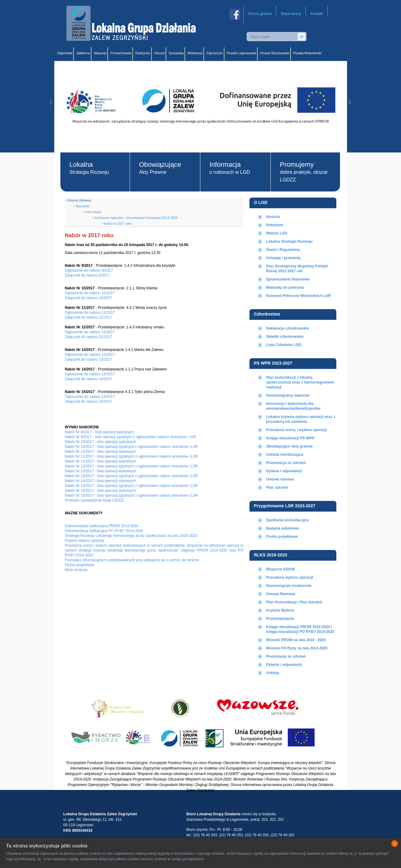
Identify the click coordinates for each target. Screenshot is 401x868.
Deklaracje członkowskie (288, 328)
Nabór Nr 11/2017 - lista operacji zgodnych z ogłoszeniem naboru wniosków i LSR (131, 456)
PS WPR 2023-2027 (273, 363)
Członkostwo (267, 314)
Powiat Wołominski (307, 53)
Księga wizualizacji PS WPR (290, 438)
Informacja (93, 212)
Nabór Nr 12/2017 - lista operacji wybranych (100, 461)
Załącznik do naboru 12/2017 (89, 337)
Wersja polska (319, 37)
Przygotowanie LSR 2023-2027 (285, 506)
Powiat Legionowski (242, 53)
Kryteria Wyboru (280, 610)
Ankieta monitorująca (285, 455)
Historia (273, 217)
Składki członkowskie (285, 337)
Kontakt (317, 14)
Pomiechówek (121, 53)
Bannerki (83, 206)
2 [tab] (173, 146)
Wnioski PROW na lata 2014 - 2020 (296, 640)
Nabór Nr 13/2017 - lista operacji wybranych (100, 471)
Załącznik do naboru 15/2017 (89, 402)
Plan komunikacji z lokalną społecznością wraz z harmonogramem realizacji (300, 382)
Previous (51, 102)
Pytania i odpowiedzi (284, 471)
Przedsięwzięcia (280, 619)
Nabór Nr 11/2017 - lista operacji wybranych (100, 452)
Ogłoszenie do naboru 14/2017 (90, 374)
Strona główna (260, 14)
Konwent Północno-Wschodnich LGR (299, 296)
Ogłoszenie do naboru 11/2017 (90, 313)
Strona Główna (79, 200)
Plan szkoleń (277, 488)
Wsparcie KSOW (281, 569)
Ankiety (273, 673)
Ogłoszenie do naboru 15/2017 (90, 397)
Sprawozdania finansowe (288, 279)
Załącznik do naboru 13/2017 (89, 359)
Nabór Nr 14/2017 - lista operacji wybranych (100, 481)
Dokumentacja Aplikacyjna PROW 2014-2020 (102, 526)
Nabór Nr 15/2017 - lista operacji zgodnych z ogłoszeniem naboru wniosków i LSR (131, 495)
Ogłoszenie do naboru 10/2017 (90, 293)
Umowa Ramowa (281, 594)
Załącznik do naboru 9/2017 (88, 275)
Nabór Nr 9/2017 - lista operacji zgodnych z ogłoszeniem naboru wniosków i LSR (131, 437)
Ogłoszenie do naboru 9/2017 (89, 270)
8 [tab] (228, 146)
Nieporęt (100, 53)
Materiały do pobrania (285, 288)
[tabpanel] (201, 102)
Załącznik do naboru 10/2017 (89, 298)
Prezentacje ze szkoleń (286, 463)
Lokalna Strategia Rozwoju (290, 241)
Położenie (275, 225)
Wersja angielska (333, 37)
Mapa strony (291, 14)
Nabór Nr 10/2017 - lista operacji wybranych (100, 442)
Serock (159, 53)
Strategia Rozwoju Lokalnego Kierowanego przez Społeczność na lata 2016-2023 (131, 536)
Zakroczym (215, 53)
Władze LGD (277, 233)
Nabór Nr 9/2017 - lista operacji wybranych (100, 432)
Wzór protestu (76, 570)
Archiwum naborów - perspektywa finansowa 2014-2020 (136, 218)
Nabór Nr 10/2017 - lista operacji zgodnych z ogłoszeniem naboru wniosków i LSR (131, 447)
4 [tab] (192, 146)
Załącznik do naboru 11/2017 (89, 317)
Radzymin (143, 53)
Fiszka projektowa (282, 537)
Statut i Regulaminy (283, 250)
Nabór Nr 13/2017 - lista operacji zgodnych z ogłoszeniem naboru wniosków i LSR (131, 476)
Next (350, 102)
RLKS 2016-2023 (271, 555)
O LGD (261, 202)
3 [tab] (182, 146)
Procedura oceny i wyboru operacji (297, 430)
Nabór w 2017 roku (118, 223)
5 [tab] (201, 146)
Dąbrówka (65, 53)
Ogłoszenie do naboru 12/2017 (90, 332)
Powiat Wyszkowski (275, 53)
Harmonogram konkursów (289, 586)
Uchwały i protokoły (283, 258)
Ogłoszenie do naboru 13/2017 (90, 355)
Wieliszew (195, 53)
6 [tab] (210, 146)
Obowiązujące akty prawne (290, 446)
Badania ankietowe (283, 528)
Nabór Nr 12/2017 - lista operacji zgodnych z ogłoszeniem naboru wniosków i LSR (131, 466)
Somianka (176, 53)
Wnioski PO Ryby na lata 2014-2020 (297, 648)
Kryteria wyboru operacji (85, 541)
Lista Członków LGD (284, 345)
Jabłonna (83, 53)
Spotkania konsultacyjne (288, 520)
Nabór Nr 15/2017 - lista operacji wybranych (100, 491)
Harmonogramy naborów (288, 395)
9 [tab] (237, 146)
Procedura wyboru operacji (290, 577)
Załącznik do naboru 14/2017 (89, 379)
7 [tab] (219, 146)
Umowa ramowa (280, 479)
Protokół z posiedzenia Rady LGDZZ (95, 500)
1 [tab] (164, 146)
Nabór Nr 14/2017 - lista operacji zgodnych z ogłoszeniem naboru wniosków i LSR (131, 486)
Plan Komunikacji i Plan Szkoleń (294, 602)
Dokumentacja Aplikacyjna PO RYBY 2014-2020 (104, 531)
